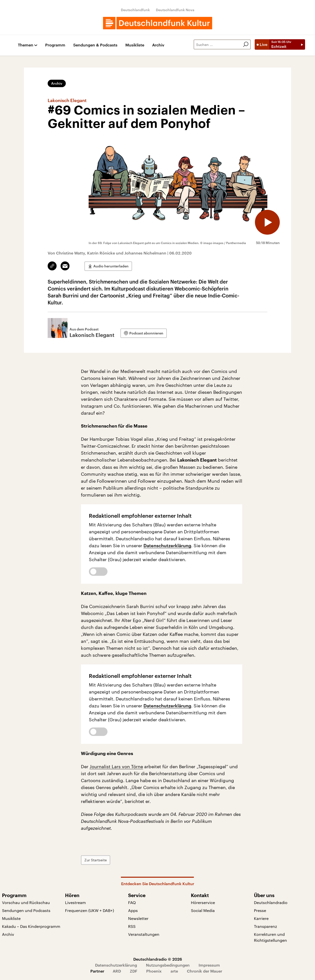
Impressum (209, 965)
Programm (55, 45)
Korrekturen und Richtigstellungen (270, 937)
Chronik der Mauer (205, 971)
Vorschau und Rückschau (26, 902)
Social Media (203, 910)
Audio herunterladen (111, 266)
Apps (133, 910)
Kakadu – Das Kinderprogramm (31, 926)
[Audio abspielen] (267, 222)
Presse (260, 910)
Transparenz (265, 926)
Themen (26, 45)
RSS (132, 926)
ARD (117, 971)
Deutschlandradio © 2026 (158, 959)
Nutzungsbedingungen (168, 965)
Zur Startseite (96, 860)
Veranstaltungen (144, 934)
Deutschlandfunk (135, 10)
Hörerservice (203, 902)
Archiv (158, 45)
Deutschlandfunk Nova (175, 10)
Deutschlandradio (271, 902)
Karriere (261, 918)
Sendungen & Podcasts (95, 45)
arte (174, 971)
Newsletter (138, 918)
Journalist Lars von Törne (116, 766)
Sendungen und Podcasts (26, 910)
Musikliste (135, 45)
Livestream (75, 902)
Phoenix (154, 971)
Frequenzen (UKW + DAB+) (89, 910)
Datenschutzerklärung (167, 545)
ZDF (134, 971)
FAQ (132, 902)
